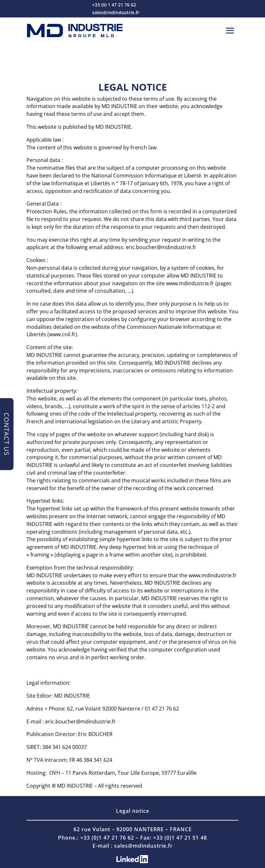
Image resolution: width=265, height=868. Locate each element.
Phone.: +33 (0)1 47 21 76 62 (96, 838)
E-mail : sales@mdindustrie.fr (133, 846)
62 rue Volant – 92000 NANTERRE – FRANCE (133, 829)
